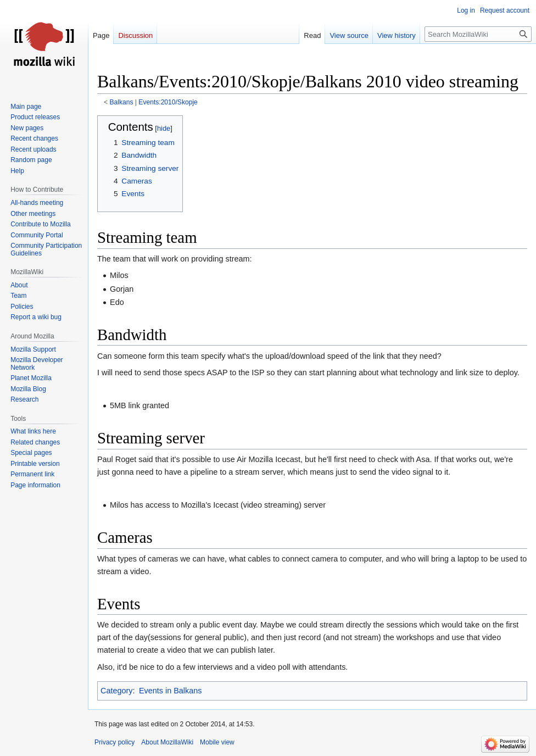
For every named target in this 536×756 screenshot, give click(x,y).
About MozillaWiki (167, 742)
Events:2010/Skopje (168, 102)
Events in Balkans (170, 691)
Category (116, 691)
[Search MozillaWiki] (478, 34)
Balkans (122, 102)
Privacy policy (115, 742)
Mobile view (217, 742)
